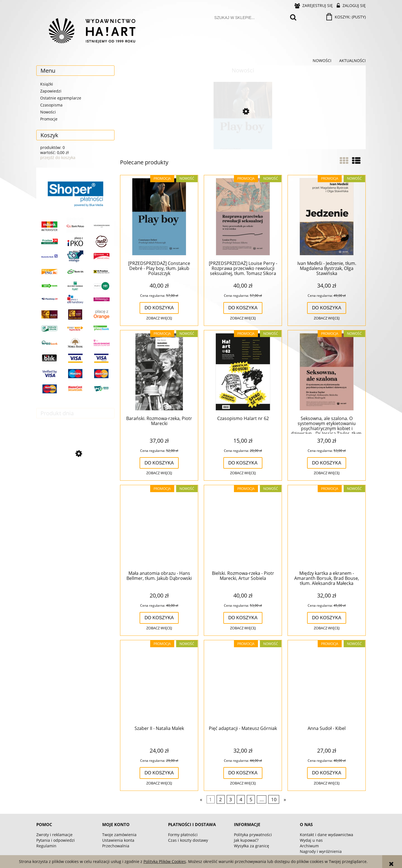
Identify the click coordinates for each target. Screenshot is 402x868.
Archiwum (309, 846)
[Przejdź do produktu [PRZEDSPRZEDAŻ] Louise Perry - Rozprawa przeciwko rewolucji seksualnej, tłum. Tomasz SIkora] (243, 217)
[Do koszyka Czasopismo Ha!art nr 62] (243, 463)
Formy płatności (183, 835)
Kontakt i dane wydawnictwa (326, 835)
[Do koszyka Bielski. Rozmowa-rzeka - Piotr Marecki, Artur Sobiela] (243, 618)
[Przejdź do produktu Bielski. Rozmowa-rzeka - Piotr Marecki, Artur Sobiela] (243, 527)
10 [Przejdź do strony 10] (274, 799)
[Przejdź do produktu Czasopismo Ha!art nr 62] (243, 372)
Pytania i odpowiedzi (56, 840)
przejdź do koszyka (58, 157)
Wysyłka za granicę (252, 846)
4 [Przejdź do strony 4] (241, 799)
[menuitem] (322, 61)
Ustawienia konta (118, 840)
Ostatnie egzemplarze (61, 98)
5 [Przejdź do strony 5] (251, 799)
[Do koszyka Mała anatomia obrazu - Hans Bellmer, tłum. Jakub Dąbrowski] (159, 618)
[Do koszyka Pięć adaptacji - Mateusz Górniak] (243, 773)
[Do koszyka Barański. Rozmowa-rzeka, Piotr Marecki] (159, 463)
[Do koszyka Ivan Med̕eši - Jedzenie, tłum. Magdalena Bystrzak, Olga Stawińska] (327, 308)
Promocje (49, 119)
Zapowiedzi (51, 91)
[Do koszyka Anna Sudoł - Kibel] (327, 773)
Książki (47, 84)
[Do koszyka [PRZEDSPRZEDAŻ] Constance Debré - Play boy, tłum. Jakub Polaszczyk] (159, 308)
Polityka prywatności (253, 835)
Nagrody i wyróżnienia (321, 851)
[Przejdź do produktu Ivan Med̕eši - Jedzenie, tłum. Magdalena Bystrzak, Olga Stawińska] (327, 217)
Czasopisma (51, 105)
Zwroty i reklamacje (54, 835)
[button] (159, 318)
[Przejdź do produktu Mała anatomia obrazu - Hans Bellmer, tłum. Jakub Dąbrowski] (159, 527)
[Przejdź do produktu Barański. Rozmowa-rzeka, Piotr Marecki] (159, 372)
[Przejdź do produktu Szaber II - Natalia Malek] (159, 682)
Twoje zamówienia (119, 835)
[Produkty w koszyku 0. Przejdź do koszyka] (346, 17)
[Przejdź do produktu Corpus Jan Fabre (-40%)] (75, 478)
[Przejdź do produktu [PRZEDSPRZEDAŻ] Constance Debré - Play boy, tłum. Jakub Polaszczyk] (243, 135)
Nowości (48, 112)
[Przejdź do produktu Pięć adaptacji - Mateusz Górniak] (243, 682)
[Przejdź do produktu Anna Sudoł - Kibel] (327, 682)
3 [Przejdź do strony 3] (231, 799)
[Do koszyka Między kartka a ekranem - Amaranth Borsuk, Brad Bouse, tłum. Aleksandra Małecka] (327, 618)
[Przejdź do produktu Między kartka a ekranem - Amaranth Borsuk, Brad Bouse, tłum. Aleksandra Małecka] (327, 527)
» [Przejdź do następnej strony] (285, 799)
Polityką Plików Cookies (165, 861)
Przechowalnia (116, 846)
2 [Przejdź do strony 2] (221, 799)
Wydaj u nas (311, 840)
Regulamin (46, 846)
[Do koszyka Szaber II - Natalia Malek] (159, 773)
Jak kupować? (246, 840)
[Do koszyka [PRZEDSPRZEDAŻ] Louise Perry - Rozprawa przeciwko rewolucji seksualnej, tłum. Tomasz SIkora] (243, 308)
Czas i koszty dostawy (188, 840)
